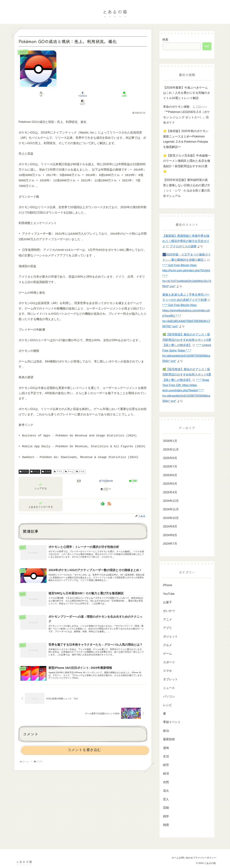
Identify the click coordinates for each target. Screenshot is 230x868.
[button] (115, 94)
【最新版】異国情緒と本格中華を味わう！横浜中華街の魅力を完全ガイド (186, 241)
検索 (165, 40)
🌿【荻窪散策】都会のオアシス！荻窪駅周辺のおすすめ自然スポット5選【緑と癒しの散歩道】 (187, 340)
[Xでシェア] (50, 94)
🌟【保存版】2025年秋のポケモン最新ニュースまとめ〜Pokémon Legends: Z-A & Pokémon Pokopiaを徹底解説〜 (186, 139)
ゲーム (35, 463)
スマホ (46, 463)
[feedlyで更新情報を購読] (103, 495)
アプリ (24, 463)
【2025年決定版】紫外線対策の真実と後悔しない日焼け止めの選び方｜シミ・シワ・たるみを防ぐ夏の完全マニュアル (187, 188)
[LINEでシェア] (94, 94)
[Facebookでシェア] (72, 94)
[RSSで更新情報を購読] (109, 495)
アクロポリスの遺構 (183, 246)
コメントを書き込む (84, 750)
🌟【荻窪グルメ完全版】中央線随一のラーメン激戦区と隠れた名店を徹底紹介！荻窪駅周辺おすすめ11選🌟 (187, 163)
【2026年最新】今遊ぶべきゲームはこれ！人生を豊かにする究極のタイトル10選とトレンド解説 (187, 93)
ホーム (168, 858)
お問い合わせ (181, 858)
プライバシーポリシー (203, 858)
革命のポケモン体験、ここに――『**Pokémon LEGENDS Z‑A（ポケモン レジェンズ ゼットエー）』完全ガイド (186, 115)
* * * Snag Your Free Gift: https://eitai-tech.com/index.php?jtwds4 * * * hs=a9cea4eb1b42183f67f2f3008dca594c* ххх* (186, 391)
